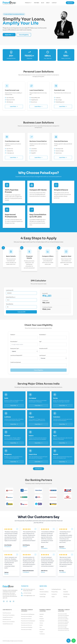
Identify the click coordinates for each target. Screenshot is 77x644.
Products (29, 3)
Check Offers (14, 407)
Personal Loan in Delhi (62, 614)
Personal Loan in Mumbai (63, 624)
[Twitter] (7, 601)
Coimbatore (42, 634)
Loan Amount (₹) (10, 290)
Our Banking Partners (56, 589)
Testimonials (42, 597)
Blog (43, 3)
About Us (42, 589)
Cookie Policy (43, 594)
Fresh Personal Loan (7, 613)
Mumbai (41, 616)
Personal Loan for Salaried (26, 616)
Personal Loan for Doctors (26, 625)
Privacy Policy (55, 592)
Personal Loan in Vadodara (63, 622)
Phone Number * (14, 341)
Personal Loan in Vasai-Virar (64, 630)
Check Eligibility (24, 35)
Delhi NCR (42, 614)
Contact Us (54, 594)
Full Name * (13, 335)
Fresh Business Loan (7, 619)
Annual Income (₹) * (44, 348)
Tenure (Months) (10, 304)
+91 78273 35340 (27, 593)
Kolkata (41, 625)
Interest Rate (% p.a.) (11, 297)
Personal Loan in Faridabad (63, 616)
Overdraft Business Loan (8, 624)
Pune (41, 627)
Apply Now (70, 3)
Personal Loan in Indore (63, 625)
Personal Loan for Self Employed (28, 614)
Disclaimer (66, 592)
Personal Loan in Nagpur (63, 620)
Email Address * (43, 335)
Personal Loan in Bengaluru (63, 629)
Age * (40, 341)
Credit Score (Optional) (16, 362)
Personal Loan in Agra (62, 627)
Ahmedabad (42, 630)
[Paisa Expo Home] (9, 3)
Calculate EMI (21, 312)
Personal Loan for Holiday (26, 630)
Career (53, 597)
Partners (37, 3)
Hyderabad (42, 621)
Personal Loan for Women (26, 619)
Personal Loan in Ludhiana (63, 619)
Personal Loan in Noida (63, 617)
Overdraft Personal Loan (8, 617)
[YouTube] (14, 601)
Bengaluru (42, 619)
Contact (54, 3)
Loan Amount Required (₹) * (16, 355)
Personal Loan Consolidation (9, 615)
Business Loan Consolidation (9, 622)
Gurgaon (41, 632)
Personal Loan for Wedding (27, 627)
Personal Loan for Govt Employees (28, 621)
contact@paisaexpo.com (29, 596)
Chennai (41, 623)
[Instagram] (4, 601)
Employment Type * (15, 348)
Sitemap (65, 597)
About (48, 3)
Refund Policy (67, 594)
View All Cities (39, 469)
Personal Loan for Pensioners (27, 623)
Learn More (14, 106)
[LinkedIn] (10, 601)
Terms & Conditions (44, 592)
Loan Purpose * (43, 355)
